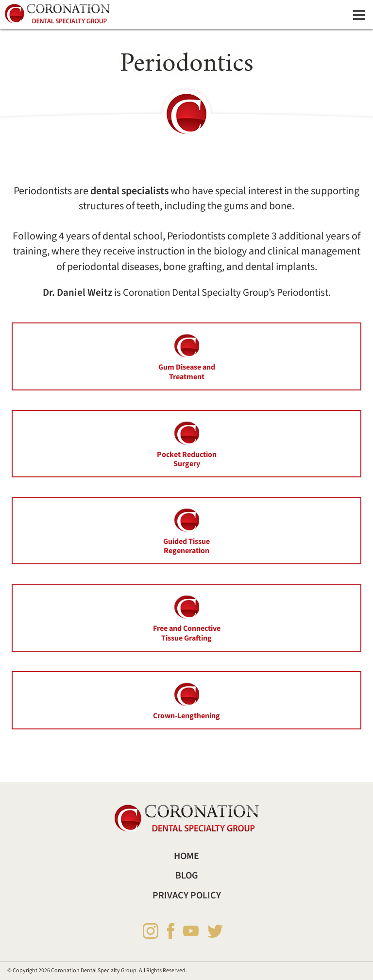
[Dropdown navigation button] (359, 15)
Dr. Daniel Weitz (77, 293)
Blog (187, 876)
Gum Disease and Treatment (187, 356)
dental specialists (129, 191)
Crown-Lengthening (186, 701)
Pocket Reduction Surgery (187, 444)
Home (186, 856)
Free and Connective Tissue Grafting (187, 618)
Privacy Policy (187, 896)
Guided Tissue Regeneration (186, 531)
